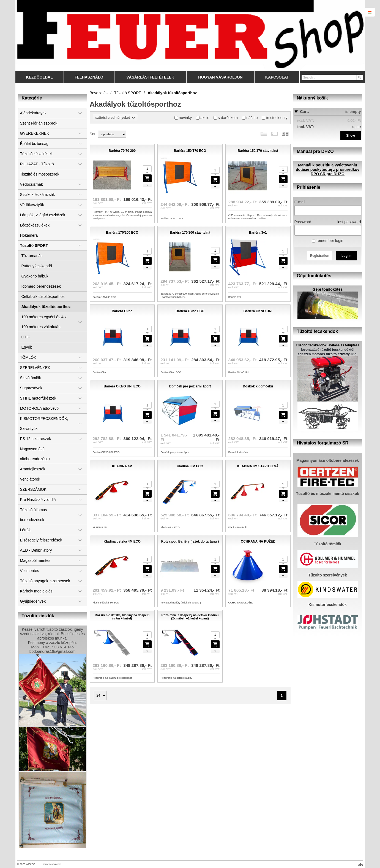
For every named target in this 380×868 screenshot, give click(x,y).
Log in (346, 256)
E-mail (300, 202)
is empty (353, 112)
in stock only (274, 118)
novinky (183, 118)
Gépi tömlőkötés (328, 289)
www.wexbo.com (52, 864)
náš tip (250, 118)
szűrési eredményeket (115, 118)
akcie (203, 118)
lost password (349, 222)
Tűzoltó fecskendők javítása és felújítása (328, 345)
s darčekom (226, 118)
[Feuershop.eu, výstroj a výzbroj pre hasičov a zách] (190, 36)
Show (351, 136)
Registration (319, 256)
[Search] (359, 77)
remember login (327, 241)
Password (303, 222)
